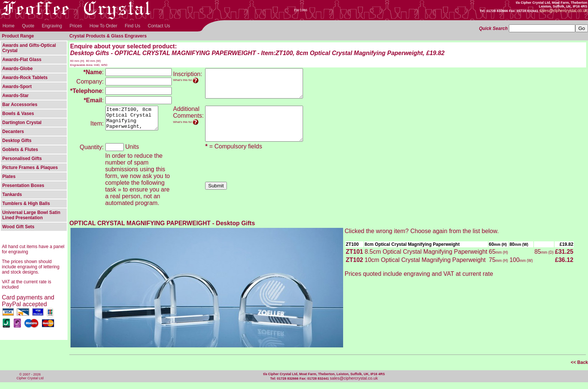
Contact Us (159, 26)
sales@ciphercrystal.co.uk (354, 385)
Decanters (13, 132)
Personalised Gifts (22, 159)
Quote (28, 26)
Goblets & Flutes (20, 150)
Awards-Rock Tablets (25, 78)
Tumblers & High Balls (26, 203)
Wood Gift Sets (18, 227)
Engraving (52, 26)
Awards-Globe (17, 69)
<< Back (579, 369)
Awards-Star (15, 96)
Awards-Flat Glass (22, 60)
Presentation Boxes (23, 186)
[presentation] (262, 174)
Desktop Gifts (17, 141)
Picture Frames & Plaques (30, 168)
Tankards (12, 194)
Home (9, 26)
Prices (76, 26)
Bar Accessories (20, 105)
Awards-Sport (17, 87)
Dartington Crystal (22, 123)
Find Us (133, 26)
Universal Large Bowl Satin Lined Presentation (31, 215)
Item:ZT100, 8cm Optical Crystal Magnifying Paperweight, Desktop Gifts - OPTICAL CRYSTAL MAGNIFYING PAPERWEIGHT (135, 120)
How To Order (103, 26)
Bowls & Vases (18, 114)
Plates (9, 177)
